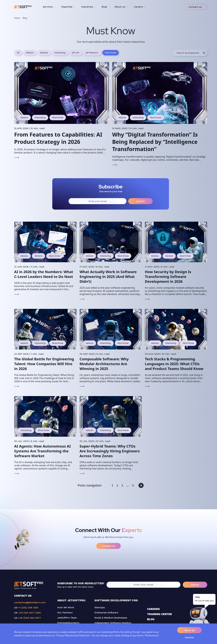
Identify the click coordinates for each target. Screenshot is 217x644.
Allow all (189, 630)
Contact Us (109, 546)
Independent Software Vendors (113, 623)
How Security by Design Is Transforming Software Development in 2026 (168, 277)
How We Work (66, 607)
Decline (189, 637)
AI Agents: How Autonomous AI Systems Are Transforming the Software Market (42, 451)
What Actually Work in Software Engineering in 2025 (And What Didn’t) (108, 277)
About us (120, 7)
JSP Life (76, 53)
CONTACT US (23, 596)
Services (48, 7)
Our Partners (65, 613)
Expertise (67, 7)
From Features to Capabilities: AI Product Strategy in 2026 (58, 138)
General (44, 53)
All (18, 53)
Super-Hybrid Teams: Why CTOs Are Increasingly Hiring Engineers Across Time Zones (110, 451)
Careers (138, 7)
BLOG (151, 619)
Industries (87, 7)
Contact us (195, 7)
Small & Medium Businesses (111, 618)
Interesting (60, 53)
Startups (100, 607)
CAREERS (153, 609)
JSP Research (92, 53)
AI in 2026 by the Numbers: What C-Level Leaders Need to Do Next (44, 274)
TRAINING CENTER (160, 614)
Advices (30, 53)
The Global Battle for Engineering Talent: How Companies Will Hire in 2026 (44, 364)
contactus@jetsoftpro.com (30, 602)
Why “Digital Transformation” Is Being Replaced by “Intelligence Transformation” (155, 142)
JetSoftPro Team (67, 618)
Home (17, 18)
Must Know (111, 53)
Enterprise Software (106, 613)
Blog (104, 7)
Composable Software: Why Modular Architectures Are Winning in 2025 (104, 364)
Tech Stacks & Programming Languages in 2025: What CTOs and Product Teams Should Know (174, 364)
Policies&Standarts (68, 623)
